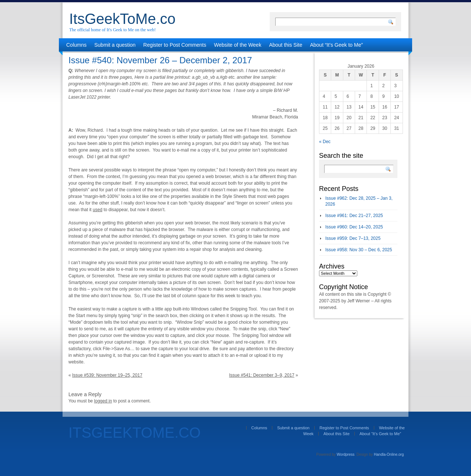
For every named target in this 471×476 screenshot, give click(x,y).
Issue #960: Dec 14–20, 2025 (354, 227)
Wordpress (346, 454)
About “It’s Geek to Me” (336, 45)
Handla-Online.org (389, 454)
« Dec (325, 142)
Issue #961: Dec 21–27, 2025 (354, 216)
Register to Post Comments (175, 45)
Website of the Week (238, 45)
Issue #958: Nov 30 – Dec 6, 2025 (359, 250)
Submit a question (115, 45)
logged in (103, 401)
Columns (76, 45)
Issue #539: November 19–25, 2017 (107, 375)
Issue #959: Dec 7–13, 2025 (353, 238)
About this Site (286, 45)
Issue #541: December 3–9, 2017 (262, 375)
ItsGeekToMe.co (122, 19)
